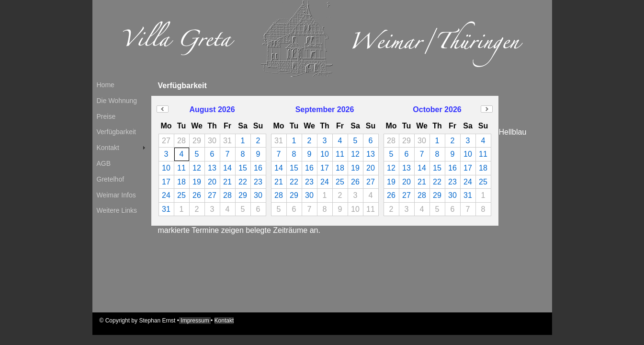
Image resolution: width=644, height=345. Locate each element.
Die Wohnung (117, 101)
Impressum (195, 321)
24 (166, 195)
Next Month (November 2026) (487, 109)
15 (243, 168)
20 (212, 182)
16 (258, 168)
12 (197, 168)
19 (197, 182)
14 (227, 168)
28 (227, 195)
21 (227, 182)
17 (166, 182)
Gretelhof (111, 179)
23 (258, 182)
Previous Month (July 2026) (163, 109)
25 (181, 195)
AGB (104, 163)
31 (166, 209)
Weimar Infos (116, 195)
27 (212, 195)
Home (106, 85)
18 (181, 182)
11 (181, 168)
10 (166, 168)
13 (212, 168)
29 (243, 195)
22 (243, 182)
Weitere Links (117, 210)
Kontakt (108, 148)
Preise (106, 116)
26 (197, 195)
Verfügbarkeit (117, 132)
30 (258, 195)
